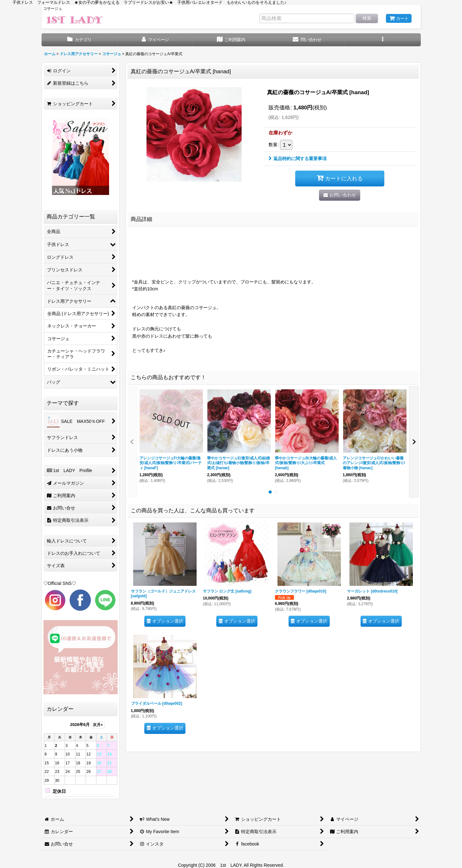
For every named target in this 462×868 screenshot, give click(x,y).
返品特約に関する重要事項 (298, 159)
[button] (383, 40)
